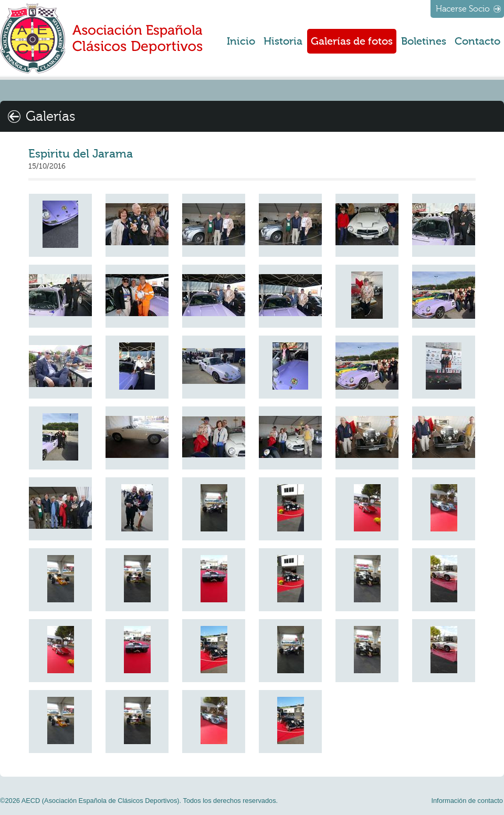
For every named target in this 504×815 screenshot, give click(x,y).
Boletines (424, 41)
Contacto (477, 41)
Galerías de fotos (352, 41)
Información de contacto (467, 801)
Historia (283, 41)
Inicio (241, 41)
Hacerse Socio (463, 9)
